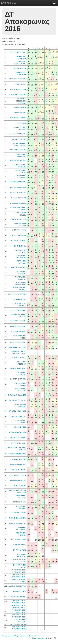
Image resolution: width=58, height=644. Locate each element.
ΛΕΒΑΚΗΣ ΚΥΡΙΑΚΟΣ (19, 597)
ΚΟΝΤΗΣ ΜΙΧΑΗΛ (20, 246)
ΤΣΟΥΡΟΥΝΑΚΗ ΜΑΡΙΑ (18, 539)
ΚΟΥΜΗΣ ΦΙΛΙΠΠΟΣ (19, 459)
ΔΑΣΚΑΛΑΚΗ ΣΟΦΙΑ (19, 230)
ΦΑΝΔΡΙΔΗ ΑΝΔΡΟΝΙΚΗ (18, 411)
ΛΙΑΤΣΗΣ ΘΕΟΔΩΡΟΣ (19, 470)
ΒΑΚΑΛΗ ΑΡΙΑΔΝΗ (20, 550)
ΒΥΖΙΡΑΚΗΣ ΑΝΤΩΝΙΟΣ (18, 310)
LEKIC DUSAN (21, 123)
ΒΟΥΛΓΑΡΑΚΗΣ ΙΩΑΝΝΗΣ (17, 294)
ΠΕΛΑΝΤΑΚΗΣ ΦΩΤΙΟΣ (18, 480)
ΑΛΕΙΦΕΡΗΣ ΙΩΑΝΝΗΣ (18, 438)
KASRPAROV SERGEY (18, 52)
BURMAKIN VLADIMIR (18, 90)
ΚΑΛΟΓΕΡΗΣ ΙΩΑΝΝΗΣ (18, 379)
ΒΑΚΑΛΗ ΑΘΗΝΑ (20, 486)
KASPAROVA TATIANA (18, 187)
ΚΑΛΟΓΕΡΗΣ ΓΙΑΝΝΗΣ (18, 118)
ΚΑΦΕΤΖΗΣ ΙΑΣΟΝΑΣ (19, 267)
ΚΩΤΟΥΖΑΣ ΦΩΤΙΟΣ (19, 299)
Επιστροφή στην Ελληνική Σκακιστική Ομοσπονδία (20, 636)
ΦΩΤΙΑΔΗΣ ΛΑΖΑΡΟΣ (19, 331)
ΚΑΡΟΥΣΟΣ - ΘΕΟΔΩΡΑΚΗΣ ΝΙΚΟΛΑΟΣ (21, 101)
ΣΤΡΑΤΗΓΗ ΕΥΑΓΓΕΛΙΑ (18, 219)
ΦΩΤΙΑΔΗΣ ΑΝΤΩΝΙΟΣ (18, 241)
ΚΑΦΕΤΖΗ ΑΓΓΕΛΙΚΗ (19, 198)
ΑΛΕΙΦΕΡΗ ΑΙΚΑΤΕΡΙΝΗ (18, 432)
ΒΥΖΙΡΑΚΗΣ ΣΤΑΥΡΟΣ (18, 321)
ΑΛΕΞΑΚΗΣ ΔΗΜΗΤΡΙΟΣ (17, 134)
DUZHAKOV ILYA (20, 107)
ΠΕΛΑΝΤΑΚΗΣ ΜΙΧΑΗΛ (18, 203)
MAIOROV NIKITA (20, 68)
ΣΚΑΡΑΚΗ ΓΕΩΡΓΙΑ (19, 591)
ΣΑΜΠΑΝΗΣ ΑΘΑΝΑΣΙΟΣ (17, 523)
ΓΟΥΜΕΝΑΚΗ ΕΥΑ (20, 502)
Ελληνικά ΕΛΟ (9, 3)
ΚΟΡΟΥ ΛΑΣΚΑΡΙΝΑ (19, 235)
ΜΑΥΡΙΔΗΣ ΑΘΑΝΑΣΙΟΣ (18, 518)
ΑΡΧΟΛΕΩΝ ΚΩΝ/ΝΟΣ (18, 368)
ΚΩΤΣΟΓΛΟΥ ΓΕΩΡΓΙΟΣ (18, 400)
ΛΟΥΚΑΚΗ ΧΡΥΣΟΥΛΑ (18, 624)
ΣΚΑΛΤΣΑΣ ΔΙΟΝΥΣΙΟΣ (18, 416)
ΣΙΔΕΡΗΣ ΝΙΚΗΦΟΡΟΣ (18, 161)
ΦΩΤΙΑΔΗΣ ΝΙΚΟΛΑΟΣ (18, 342)
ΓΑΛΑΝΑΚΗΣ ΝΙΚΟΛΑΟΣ (18, 326)
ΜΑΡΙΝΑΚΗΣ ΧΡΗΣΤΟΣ (18, 193)
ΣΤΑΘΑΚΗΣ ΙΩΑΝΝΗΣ (19, 513)
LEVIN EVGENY (21, 84)
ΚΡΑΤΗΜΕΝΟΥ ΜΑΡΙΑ (18, 358)
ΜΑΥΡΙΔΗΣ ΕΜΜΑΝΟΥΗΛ (17, 454)
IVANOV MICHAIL (20, 112)
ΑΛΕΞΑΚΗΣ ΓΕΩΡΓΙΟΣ (18, 150)
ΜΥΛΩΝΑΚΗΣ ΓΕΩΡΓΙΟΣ (18, 95)
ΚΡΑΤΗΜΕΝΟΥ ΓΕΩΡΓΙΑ (18, 475)
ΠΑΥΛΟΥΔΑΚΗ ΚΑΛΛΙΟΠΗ (17, 395)
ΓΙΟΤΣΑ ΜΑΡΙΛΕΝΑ (19, 545)
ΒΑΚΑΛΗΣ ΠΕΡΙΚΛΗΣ (19, 443)
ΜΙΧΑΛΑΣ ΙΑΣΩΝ (20, 427)
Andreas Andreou (39, 638)
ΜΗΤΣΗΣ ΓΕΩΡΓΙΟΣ (19, 139)
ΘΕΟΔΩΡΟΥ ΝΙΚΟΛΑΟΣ (18, 79)
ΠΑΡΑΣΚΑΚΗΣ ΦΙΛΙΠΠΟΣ (17, 347)
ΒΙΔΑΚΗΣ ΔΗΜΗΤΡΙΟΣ (18, 464)
